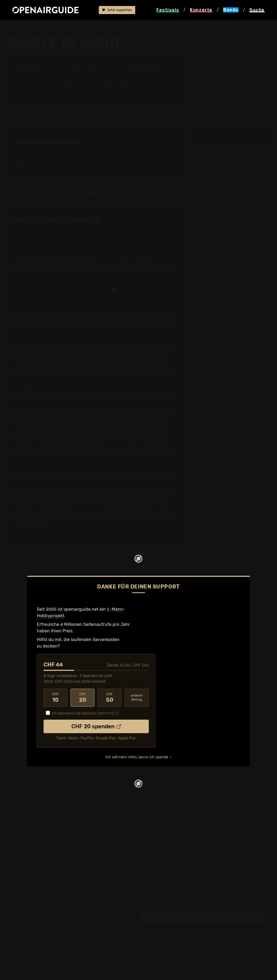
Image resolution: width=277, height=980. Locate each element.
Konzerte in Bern (159, 842)
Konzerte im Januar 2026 (168, 856)
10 (55, 698)
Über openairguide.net (35, 912)
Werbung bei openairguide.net (43, 925)
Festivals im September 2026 (42, 875)
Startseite (14, 28)
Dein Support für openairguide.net (47, 918)
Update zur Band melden (233, 102)
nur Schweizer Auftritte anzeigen (143, 290)
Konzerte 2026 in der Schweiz (172, 875)
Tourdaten (254, 70)
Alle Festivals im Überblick (39, 882)
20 (83, 698)
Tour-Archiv (51, 83)
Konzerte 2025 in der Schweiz (172, 869)
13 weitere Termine (33, 527)
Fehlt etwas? (165, 220)
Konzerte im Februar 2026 (168, 862)
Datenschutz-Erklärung (36, 931)
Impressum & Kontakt (34, 938)
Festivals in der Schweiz (37, 836)
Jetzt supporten (117, 10)
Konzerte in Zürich (160, 836)
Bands (35, 28)
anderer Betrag (137, 698)
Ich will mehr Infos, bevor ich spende (137, 757)
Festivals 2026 (27, 849)
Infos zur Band (213, 70)
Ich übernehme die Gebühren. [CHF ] (83, 713)
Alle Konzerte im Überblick (168, 882)
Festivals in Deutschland (37, 842)
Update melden (203, 918)
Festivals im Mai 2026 (34, 856)
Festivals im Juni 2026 (35, 862)
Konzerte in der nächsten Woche (175, 849)
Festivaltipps (25, 829)
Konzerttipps (155, 829)
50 (110, 698)
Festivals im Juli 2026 (35, 869)
